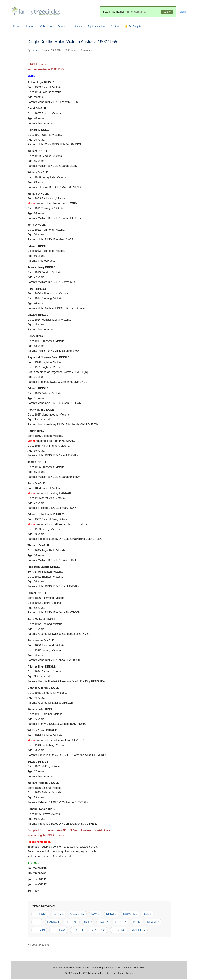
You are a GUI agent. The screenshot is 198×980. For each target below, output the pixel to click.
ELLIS (148, 914)
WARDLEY (139, 930)
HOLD (88, 922)
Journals (30, 26)
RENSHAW (58, 930)
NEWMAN (153, 922)
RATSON (39, 930)
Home (16, 26)
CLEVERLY (77, 914)
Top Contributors (96, 26)
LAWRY (103, 922)
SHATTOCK (98, 930)
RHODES (78, 930)
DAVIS (95, 914)
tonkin (35, 50)
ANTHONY (40, 914)
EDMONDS (130, 914)
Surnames (63, 26)
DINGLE (111, 914)
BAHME (59, 914)
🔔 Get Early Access (136, 26)
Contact (115, 26)
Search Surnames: (114, 12)
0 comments (88, 50)
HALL (37, 922)
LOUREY (121, 922)
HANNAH (53, 922)
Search (78, 26)
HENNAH (72, 922)
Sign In (184, 12)
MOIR (137, 922)
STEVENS (119, 930)
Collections (46, 26)
